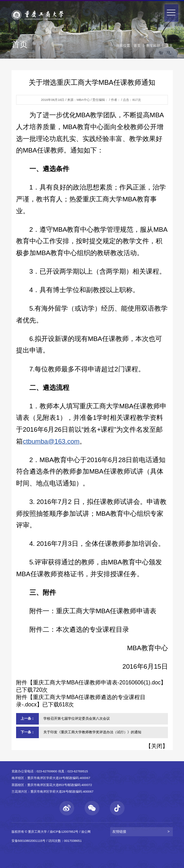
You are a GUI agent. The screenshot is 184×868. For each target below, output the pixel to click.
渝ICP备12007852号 (64, 832)
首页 (137, 46)
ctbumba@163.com (51, 441)
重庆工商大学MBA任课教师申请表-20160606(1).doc (97, 682)
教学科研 (153, 46)
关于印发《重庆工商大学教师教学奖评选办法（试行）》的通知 (92, 732)
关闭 (157, 746)
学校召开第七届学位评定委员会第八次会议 (77, 718)
